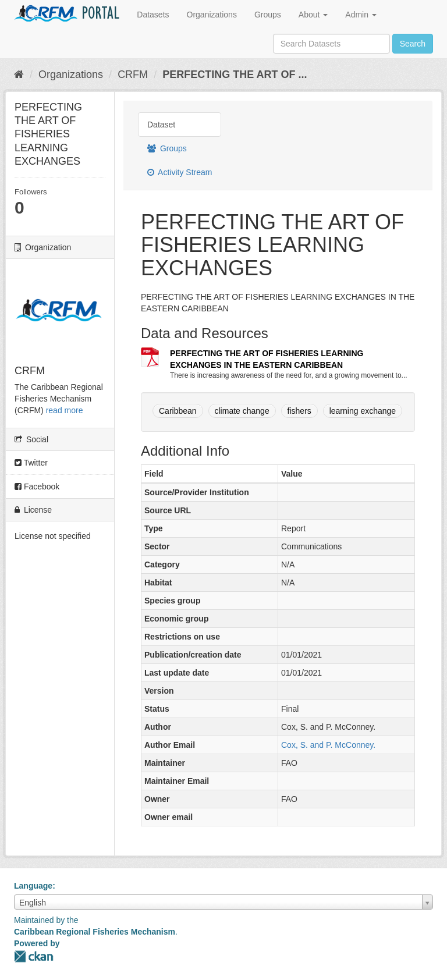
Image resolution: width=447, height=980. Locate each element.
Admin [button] (361, 15)
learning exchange (363, 411)
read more (65, 410)
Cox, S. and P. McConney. (328, 745)
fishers (299, 411)
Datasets (153, 15)
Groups (268, 15)
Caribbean (178, 411)
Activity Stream (180, 172)
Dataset (161, 125)
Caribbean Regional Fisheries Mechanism (95, 932)
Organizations (212, 15)
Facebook (37, 487)
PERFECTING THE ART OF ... (235, 74)
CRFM (133, 74)
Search (413, 44)
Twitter (31, 463)
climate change (242, 411)
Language (33, 886)
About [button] (313, 15)
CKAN (34, 956)
